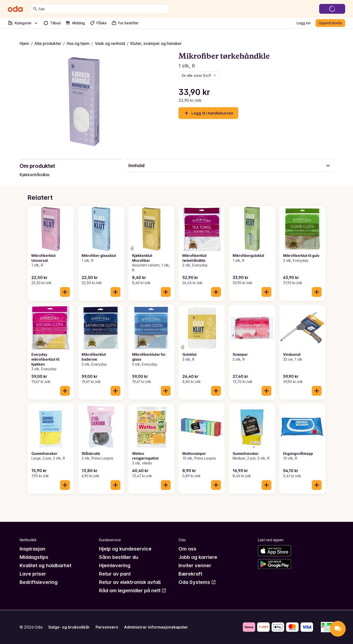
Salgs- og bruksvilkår (69, 627)
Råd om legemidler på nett (133, 591)
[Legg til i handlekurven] (65, 292)
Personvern (107, 627)
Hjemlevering (115, 565)
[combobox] (103, 9)
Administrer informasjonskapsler (156, 627)
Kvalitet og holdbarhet (45, 565)
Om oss (187, 549)
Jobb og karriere (198, 557)
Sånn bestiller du (119, 557)
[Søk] (35, 9)
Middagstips (34, 557)
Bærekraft (190, 574)
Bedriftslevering (39, 582)
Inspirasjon (32, 549)
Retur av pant (115, 574)
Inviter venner (195, 565)
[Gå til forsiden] (15, 9)
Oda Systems (197, 582)
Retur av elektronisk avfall (130, 582)
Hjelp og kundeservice (125, 549)
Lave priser (33, 574)
